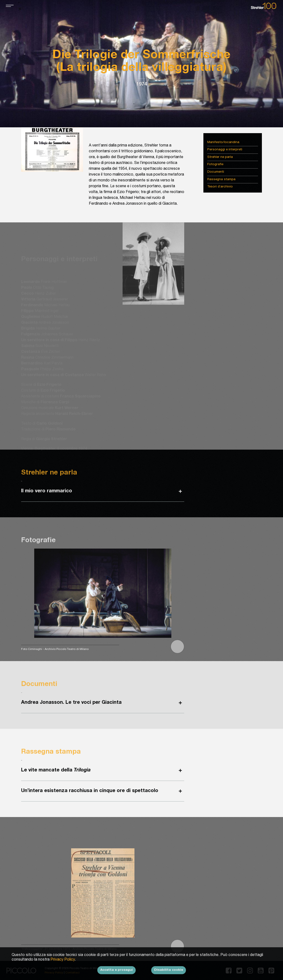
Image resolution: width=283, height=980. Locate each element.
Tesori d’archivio (220, 187)
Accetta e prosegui (117, 973)
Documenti (216, 172)
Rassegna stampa (221, 180)
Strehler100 (264, 6)
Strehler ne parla (220, 157)
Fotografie (215, 165)
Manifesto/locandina (223, 142)
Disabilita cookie (169, 973)
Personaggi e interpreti (225, 150)
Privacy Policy (63, 963)
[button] (177, 647)
